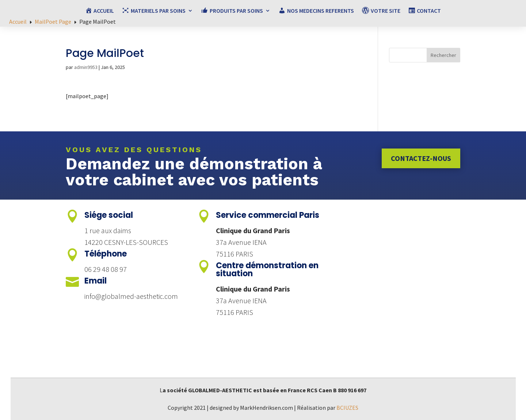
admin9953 (86, 67)
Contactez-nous (421, 158)
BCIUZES (347, 408)
